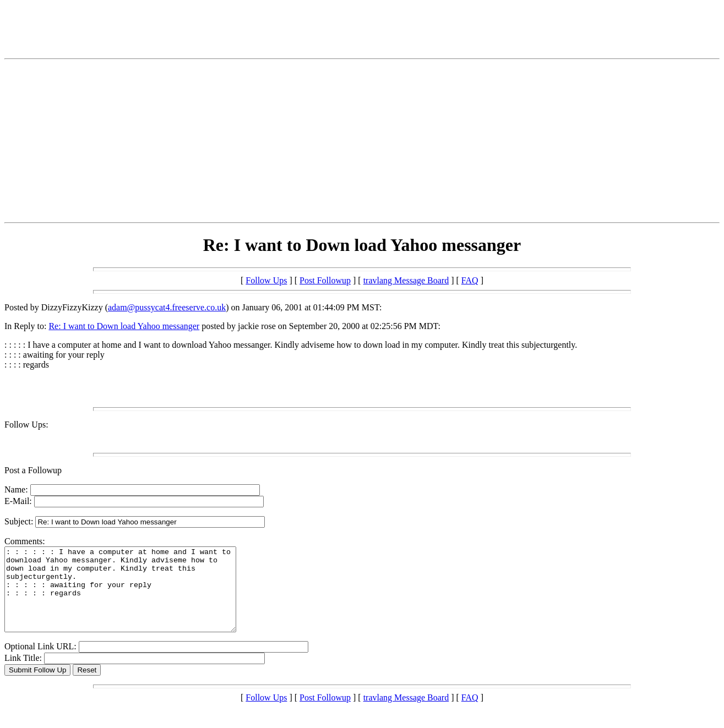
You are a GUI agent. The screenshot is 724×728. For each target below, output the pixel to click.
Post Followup (325, 280)
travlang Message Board (406, 280)
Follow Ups (266, 280)
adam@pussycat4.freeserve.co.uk (167, 307)
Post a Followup (33, 470)
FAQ (470, 280)
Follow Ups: (26, 425)
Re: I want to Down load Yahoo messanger (124, 326)
